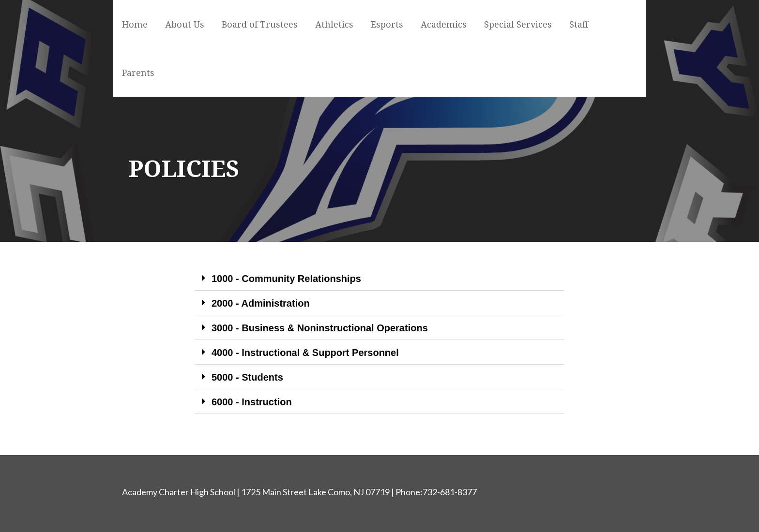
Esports (387, 24)
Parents (138, 73)
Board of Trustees (260, 24)
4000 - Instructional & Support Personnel (305, 353)
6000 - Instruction (252, 402)
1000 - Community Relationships (286, 279)
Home (135, 24)
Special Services (518, 24)
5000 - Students (247, 377)
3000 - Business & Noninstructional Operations (320, 328)
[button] (379, 278)
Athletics (334, 24)
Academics (444, 24)
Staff (579, 24)
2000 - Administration (261, 303)
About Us (185, 24)
